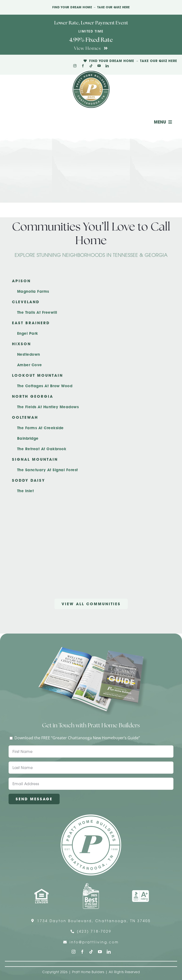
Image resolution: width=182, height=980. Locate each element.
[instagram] (75, 66)
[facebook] (83, 66)
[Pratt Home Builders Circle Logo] (91, 816)
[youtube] (99, 66)
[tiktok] (91, 66)
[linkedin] (107, 66)
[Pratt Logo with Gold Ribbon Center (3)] (91, 72)
